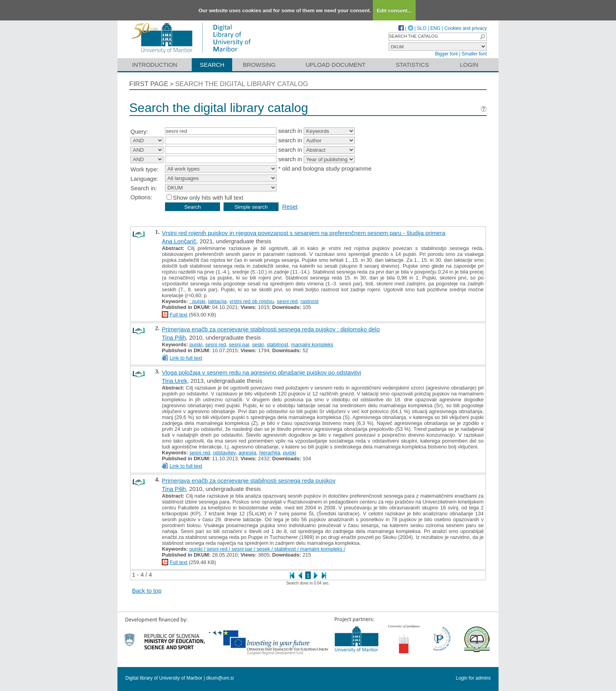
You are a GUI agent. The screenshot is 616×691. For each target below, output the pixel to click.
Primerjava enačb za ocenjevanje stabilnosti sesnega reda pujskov (249, 481)
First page (149, 84)
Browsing (259, 65)
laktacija (217, 301)
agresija (247, 453)
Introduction (155, 65)
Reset (290, 207)
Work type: (144, 169)
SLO (422, 28)
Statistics (412, 65)
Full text (179, 315)
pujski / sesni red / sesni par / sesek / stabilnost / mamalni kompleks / (267, 549)
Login (469, 65)
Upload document (336, 65)
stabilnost (278, 345)
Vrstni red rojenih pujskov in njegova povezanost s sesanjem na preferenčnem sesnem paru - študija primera (303, 233)
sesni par (239, 345)
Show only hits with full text (208, 198)
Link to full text (186, 358)
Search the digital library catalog (242, 84)
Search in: (144, 188)
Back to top (147, 591)
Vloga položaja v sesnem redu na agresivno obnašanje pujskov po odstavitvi (261, 372)
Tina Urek (174, 381)
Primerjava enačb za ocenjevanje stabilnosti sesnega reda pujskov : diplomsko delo (271, 329)
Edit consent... (394, 10)
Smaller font (474, 54)
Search (212, 65)
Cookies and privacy (466, 28)
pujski (196, 345)
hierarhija (270, 453)
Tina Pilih (174, 337)
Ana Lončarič (179, 241)
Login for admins (473, 678)
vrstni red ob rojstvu (252, 301)
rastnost (310, 301)
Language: (144, 179)
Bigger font (446, 54)
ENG (435, 28)
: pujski (197, 301)
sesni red (287, 301)
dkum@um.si (220, 678)
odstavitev (224, 453)
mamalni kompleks (312, 345)
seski (258, 345)
